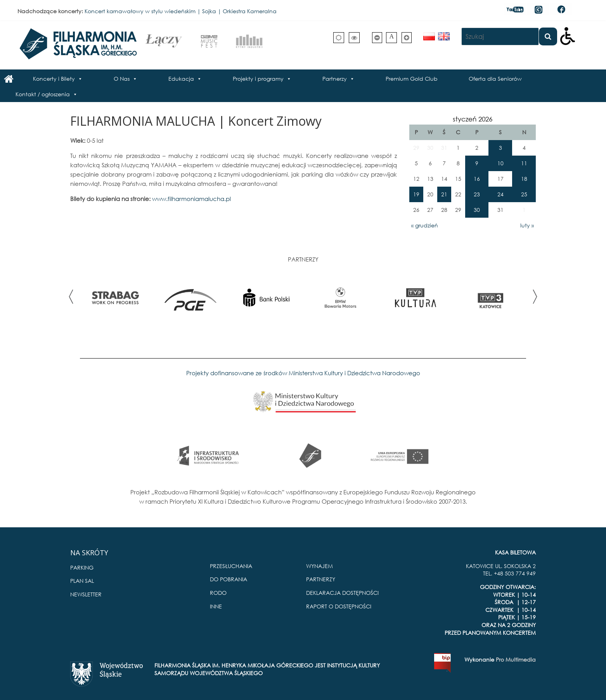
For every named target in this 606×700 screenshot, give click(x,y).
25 (524, 194)
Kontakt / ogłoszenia (43, 94)
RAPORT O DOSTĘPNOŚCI (339, 606)
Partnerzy (335, 79)
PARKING (82, 567)
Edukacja (181, 79)
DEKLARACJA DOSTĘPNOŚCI (342, 593)
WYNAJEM (319, 566)
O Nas (122, 79)
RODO (218, 593)
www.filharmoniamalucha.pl (192, 199)
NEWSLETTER (86, 594)
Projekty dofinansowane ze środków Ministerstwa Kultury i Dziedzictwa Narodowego (303, 373)
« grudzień (425, 225)
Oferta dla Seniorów (495, 79)
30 (477, 210)
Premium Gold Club (412, 79)
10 (500, 163)
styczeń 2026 (473, 119)
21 (444, 194)
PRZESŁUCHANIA (231, 566)
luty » (527, 225)
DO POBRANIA (229, 579)
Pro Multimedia (516, 659)
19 (416, 194)
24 (500, 194)
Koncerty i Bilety (54, 79)
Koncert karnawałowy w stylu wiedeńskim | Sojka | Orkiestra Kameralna (181, 11)
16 (477, 179)
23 (477, 194)
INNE (216, 606)
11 (524, 163)
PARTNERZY (321, 579)
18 (524, 179)
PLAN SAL (82, 581)
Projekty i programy (258, 79)
